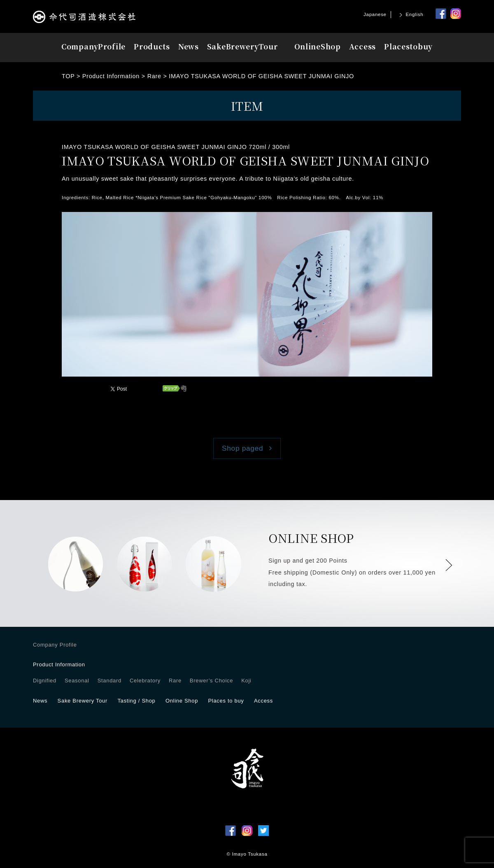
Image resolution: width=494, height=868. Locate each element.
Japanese (375, 14)
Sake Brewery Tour (83, 701)
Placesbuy (408, 46)
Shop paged (242, 448)
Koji (246, 681)
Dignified (45, 681)
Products (152, 46)
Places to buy (226, 701)
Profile (93, 46)
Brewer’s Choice (211, 681)
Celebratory (145, 681)
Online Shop (182, 701)
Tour (242, 46)
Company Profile (55, 645)
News (189, 46)
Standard (110, 681)
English (414, 14)
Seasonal (77, 681)
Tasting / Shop (136, 701)
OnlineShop (318, 46)
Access (362, 46)
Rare (175, 681)
